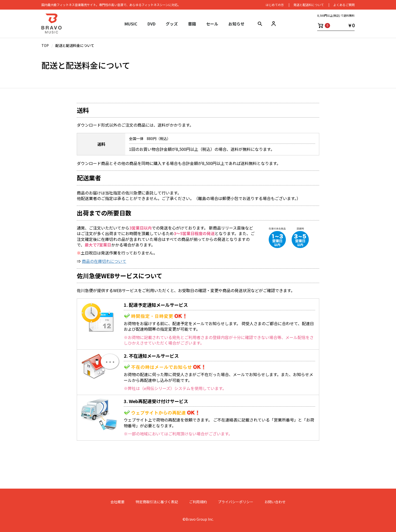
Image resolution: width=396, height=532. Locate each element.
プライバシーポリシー (236, 502)
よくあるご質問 (344, 5)
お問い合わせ (275, 502)
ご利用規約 (198, 502)
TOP (45, 45)
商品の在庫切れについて (104, 261)
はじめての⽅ (275, 5)
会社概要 (117, 502)
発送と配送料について (309, 5)
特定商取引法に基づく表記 (157, 502)
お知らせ (236, 24)
